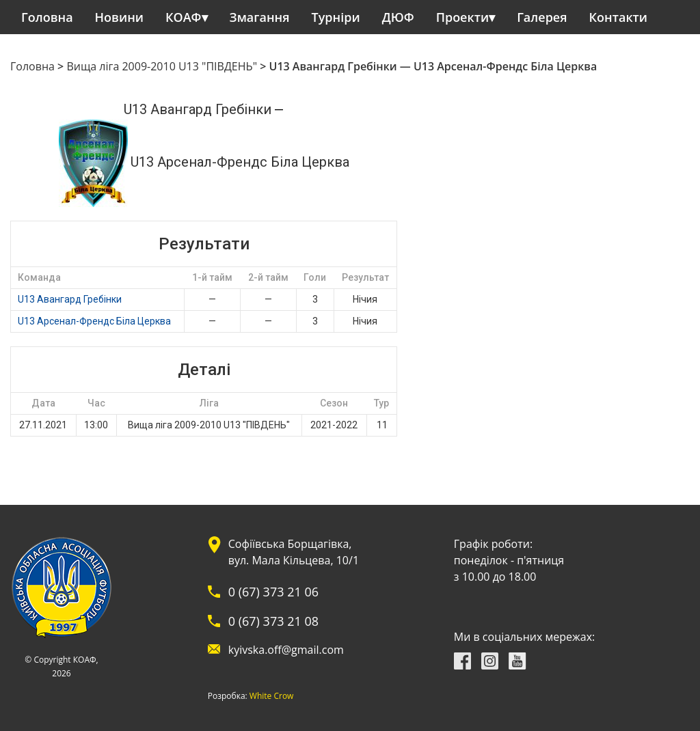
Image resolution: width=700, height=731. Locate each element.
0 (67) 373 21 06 (273, 592)
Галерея (542, 17)
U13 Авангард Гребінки (70, 299)
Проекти (462, 17)
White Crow (272, 696)
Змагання (260, 17)
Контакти (619, 17)
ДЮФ (398, 17)
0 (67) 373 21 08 (273, 621)
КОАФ (184, 17)
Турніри (336, 17)
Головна (47, 17)
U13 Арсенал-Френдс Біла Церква (94, 321)
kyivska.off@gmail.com (286, 650)
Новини (119, 17)
